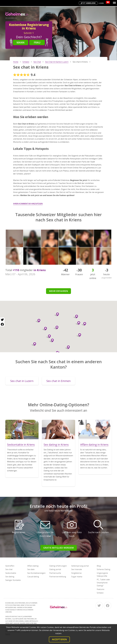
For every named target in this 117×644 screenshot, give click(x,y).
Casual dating (33, 577)
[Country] (108, 2)
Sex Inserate (77, 569)
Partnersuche (55, 573)
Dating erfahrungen (58, 566)
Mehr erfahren (58, 291)
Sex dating (10, 577)
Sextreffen (10, 566)
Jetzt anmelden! (88, 3)
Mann (21, 42)
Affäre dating (33, 566)
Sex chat (9, 569)
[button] (51, 340)
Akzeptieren (59, 639)
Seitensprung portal (80, 566)
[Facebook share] (2, 324)
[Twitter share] (2, 320)
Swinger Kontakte (13, 580)
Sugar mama (77, 577)
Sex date (31, 569)
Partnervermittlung (58, 577)
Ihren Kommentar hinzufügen (28, 204)
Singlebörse (76, 573)
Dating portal (55, 569)
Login (101, 3)
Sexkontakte (11, 573)
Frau (37, 42)
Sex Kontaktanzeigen (36, 573)
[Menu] (114, 3)
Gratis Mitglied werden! (59, 548)
